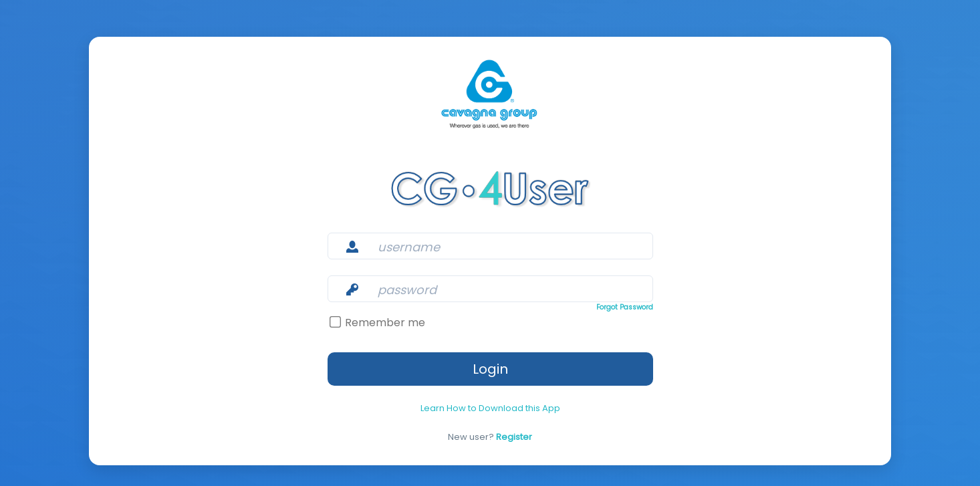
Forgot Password (567, 296)
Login (490, 358)
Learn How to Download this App (490, 397)
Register (512, 427)
